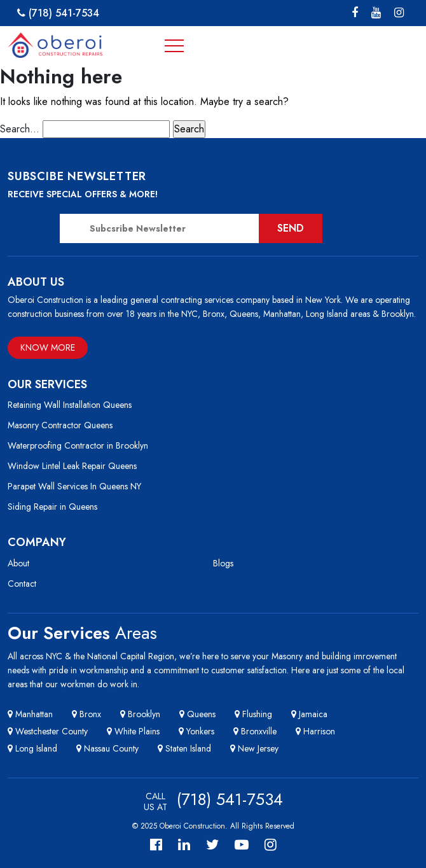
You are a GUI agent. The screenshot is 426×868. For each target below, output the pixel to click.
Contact (22, 584)
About (18, 563)
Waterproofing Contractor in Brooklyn (78, 445)
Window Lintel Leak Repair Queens (72, 466)
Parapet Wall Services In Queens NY (74, 486)
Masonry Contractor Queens (60, 425)
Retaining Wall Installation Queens (70, 405)
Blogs (223, 563)
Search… (20, 129)
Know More (48, 347)
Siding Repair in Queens (52, 507)
